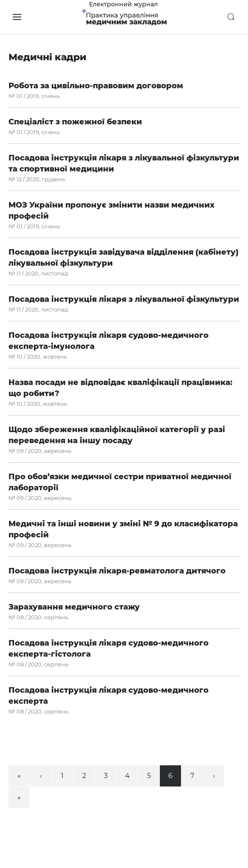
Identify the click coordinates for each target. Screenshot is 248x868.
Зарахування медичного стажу (74, 607)
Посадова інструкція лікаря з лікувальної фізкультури (124, 299)
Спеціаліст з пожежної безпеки (75, 122)
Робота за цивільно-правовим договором (96, 86)
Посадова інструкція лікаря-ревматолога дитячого (117, 571)
